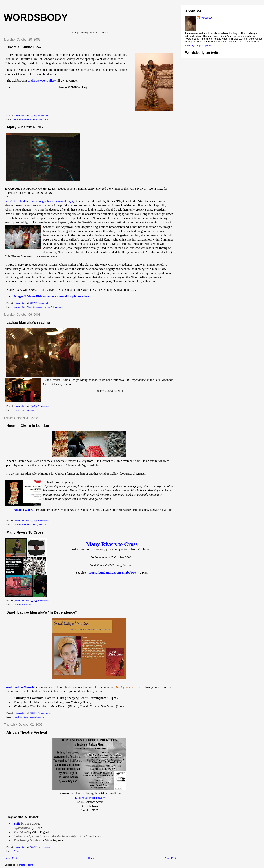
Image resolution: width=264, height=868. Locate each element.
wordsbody (36, 17)
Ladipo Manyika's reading (28, 322)
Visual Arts (43, 119)
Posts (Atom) (26, 865)
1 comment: (43, 115)
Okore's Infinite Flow (24, 47)
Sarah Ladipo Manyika (24, 410)
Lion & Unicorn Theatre (90, 798)
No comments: (45, 713)
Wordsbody (207, 18)
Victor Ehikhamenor (54, 307)
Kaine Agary (38, 307)
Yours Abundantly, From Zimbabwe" (113, 573)
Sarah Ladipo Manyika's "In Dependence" (42, 612)
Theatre (27, 605)
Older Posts (171, 858)
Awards (17, 307)
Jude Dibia (26, 307)
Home (91, 858)
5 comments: (44, 406)
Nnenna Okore (31, 119)
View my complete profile (198, 46)
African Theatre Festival (27, 732)
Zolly (17, 824)
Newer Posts (11, 858)
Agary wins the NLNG (25, 127)
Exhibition (18, 119)
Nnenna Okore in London (28, 426)
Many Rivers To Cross (25, 532)
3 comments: (44, 303)
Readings (18, 717)
